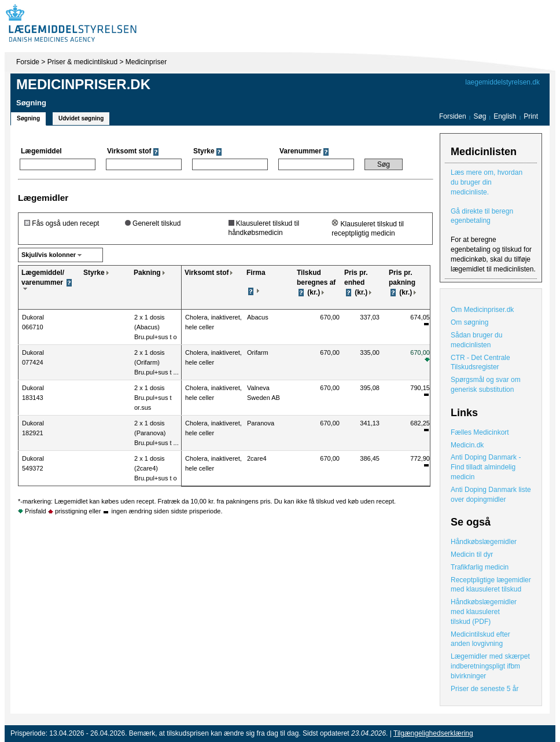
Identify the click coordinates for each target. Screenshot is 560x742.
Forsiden (453, 116)
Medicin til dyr (472, 554)
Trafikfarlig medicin (480, 567)
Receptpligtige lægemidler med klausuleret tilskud (491, 585)
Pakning (147, 273)
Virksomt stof (207, 273)
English (506, 116)
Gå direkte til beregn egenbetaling (482, 216)
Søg (480, 116)
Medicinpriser (146, 62)
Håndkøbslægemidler (484, 542)
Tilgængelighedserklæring (433, 733)
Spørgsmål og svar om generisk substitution (486, 385)
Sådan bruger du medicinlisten (476, 340)
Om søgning (469, 322)
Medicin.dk (467, 445)
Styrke (94, 273)
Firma (256, 273)
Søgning (28, 118)
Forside (28, 62)
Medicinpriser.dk (83, 84)
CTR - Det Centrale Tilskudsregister (480, 363)
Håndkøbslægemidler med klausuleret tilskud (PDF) (484, 612)
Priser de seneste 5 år (485, 689)
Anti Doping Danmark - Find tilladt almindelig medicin (486, 467)
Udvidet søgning (81, 118)
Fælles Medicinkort (480, 432)
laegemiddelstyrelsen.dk (502, 82)
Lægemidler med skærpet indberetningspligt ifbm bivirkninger (490, 666)
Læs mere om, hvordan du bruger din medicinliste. (487, 182)
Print (531, 116)
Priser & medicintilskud (82, 62)
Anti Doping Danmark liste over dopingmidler (491, 495)
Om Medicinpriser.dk (482, 310)
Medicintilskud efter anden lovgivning (480, 639)
